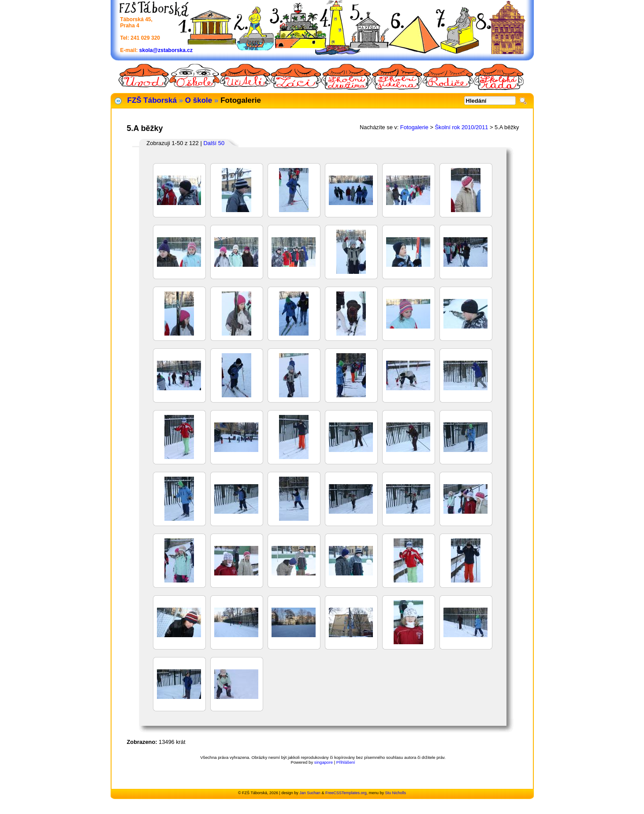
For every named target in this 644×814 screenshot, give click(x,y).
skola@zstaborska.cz (166, 50)
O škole (199, 100)
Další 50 (214, 143)
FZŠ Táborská (152, 100)
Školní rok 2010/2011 (461, 127)
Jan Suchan (310, 793)
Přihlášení (346, 762)
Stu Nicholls (395, 793)
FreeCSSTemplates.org (346, 793)
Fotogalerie (414, 127)
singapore (324, 762)
